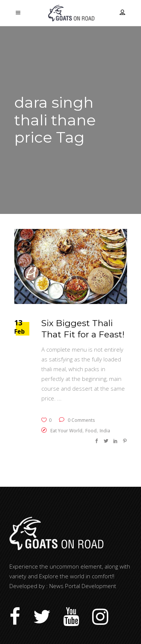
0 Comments (77, 420)
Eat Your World (66, 431)
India (105, 431)
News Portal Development (83, 586)
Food (91, 431)
